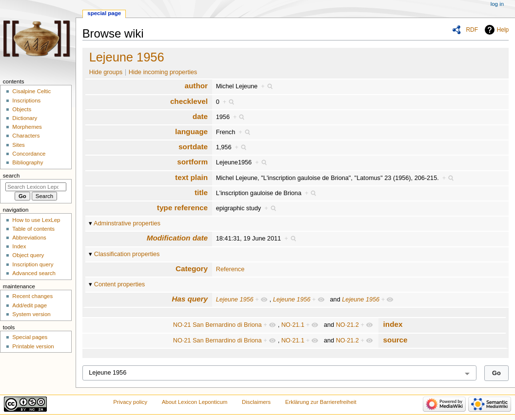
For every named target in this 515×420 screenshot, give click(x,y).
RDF (472, 30)
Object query (28, 255)
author (196, 86)
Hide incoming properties (163, 72)
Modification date (177, 238)
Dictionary (25, 118)
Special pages (30, 337)
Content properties (119, 284)
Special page (104, 13)
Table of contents (33, 229)
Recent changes (32, 296)
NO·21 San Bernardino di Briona (218, 325)
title (201, 192)
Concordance (29, 154)
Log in (497, 4)
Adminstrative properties (127, 223)
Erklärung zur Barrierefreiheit (321, 402)
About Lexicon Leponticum (195, 402)
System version (31, 314)
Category (192, 269)
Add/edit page (30, 305)
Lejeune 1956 (127, 57)
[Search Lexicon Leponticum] (36, 187)
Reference (230, 269)
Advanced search (34, 273)
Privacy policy (130, 402)
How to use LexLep (36, 220)
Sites (18, 145)
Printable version (33, 346)
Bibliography (28, 162)
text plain (191, 177)
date (200, 116)
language (191, 131)
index (393, 324)
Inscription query (33, 264)
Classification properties (127, 254)
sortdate (193, 147)
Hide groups (106, 72)
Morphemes (27, 127)
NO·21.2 (347, 325)
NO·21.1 (293, 325)
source (396, 340)
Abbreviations (29, 238)
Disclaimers (256, 402)
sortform (192, 162)
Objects (22, 109)
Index (19, 246)
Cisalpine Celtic (31, 91)
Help (503, 30)
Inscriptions (26, 100)
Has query (190, 299)
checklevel (189, 101)
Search (11, 176)
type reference (182, 208)
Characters (26, 136)
